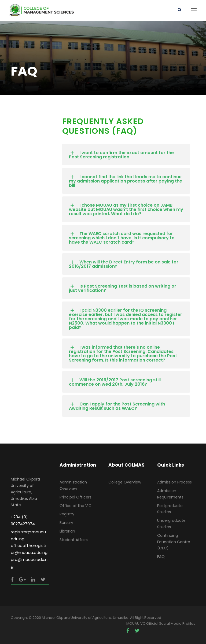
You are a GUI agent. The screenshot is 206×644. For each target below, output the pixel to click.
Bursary (66, 523)
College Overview (125, 482)
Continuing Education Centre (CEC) (174, 542)
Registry (67, 514)
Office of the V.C (76, 506)
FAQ (161, 557)
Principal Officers (76, 497)
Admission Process (174, 482)
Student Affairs (74, 540)
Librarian (67, 531)
